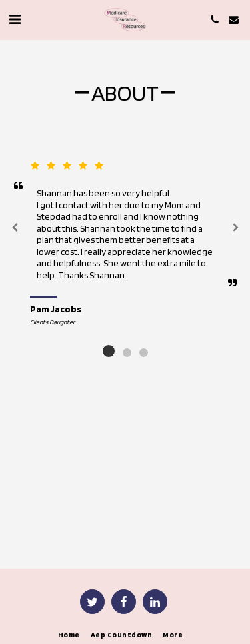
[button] (15, 19)
